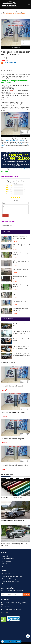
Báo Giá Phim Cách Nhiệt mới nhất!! (11, 498)
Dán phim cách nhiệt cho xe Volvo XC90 (13, 521)
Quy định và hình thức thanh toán (12, 574)
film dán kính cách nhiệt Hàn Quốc (15, 141)
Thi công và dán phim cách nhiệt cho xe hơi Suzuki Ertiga (14, 545)
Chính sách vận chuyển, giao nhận (12, 576)
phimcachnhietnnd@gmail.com (12, 610)
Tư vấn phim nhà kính (8, 559)
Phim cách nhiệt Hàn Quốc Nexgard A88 (14, 413)
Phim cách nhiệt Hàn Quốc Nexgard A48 (14, 386)
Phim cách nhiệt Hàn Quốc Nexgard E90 (14, 14)
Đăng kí (26, 595)
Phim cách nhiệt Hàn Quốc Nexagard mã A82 (15, 465)
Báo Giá (4, 564)
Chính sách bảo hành (8, 584)
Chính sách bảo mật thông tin (11, 581)
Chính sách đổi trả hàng (9, 579)
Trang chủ (5, 556)
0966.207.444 (9, 607)
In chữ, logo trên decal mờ (21, 269)
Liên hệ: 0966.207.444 (10, 63)
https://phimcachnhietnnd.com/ (21, 169)
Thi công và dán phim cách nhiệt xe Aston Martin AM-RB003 (21, 348)
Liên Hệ (4, 566)
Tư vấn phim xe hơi (7, 561)
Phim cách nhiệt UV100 (19, 301)
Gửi (5, 216)
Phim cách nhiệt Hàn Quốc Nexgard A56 (14, 439)
